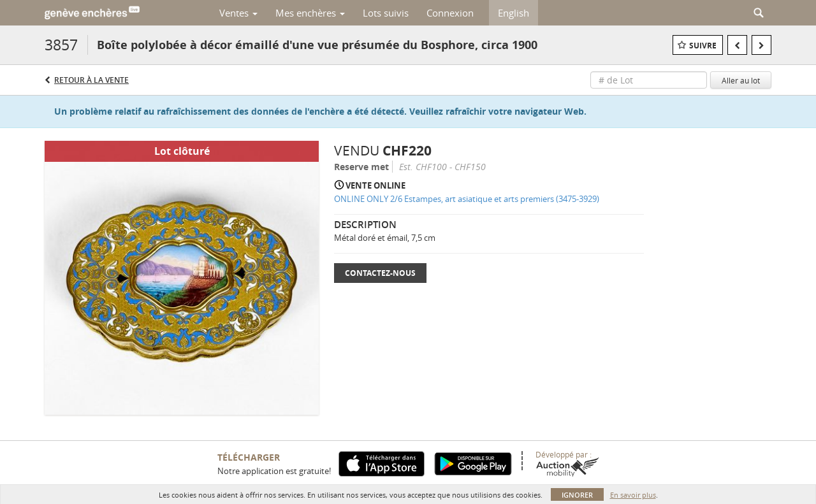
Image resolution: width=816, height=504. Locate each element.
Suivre (703, 46)
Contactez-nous (380, 273)
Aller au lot (741, 80)
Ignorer (577, 495)
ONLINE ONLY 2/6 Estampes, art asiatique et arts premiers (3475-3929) (467, 199)
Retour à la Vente (91, 80)
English (514, 13)
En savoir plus (633, 495)
